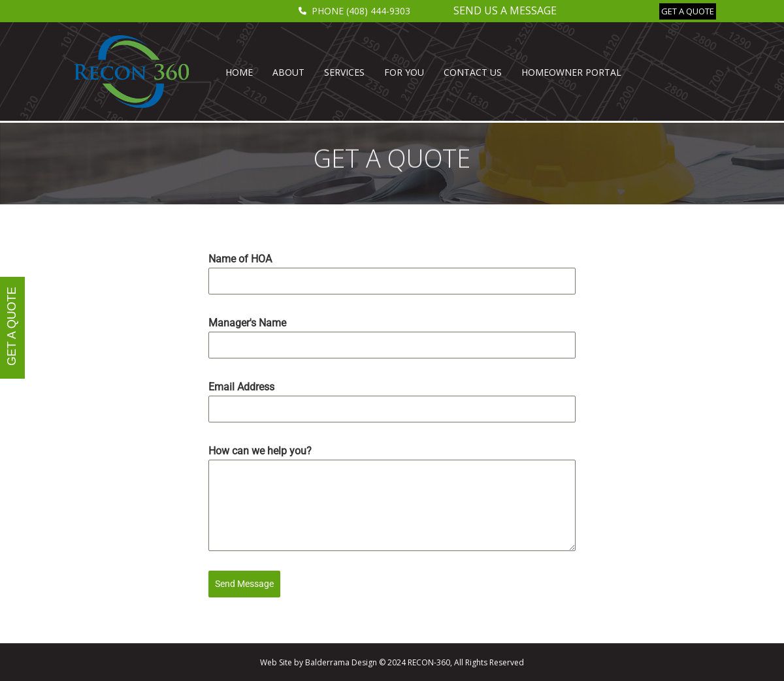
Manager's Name (247, 323)
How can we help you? (260, 451)
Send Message (244, 584)
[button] (688, 11)
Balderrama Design (341, 662)
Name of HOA (240, 259)
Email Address (241, 387)
